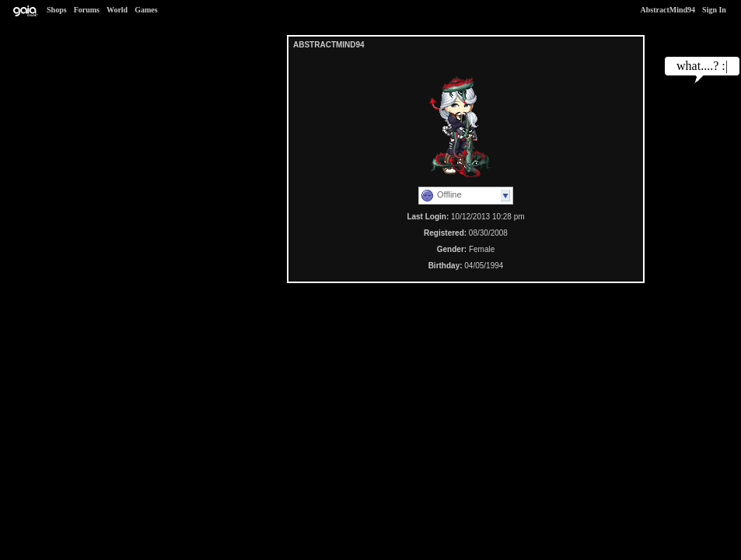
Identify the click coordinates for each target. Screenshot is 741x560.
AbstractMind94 (668, 10)
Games (146, 10)
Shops (57, 10)
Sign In (714, 10)
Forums (87, 10)
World (117, 10)
